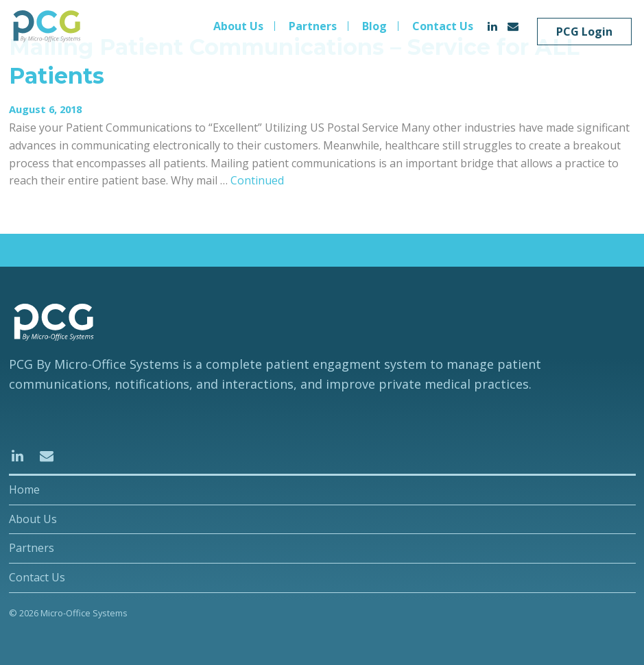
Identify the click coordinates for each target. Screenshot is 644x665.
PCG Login (584, 32)
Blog (374, 26)
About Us (238, 26)
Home (24, 489)
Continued (257, 180)
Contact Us (443, 26)
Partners (313, 26)
